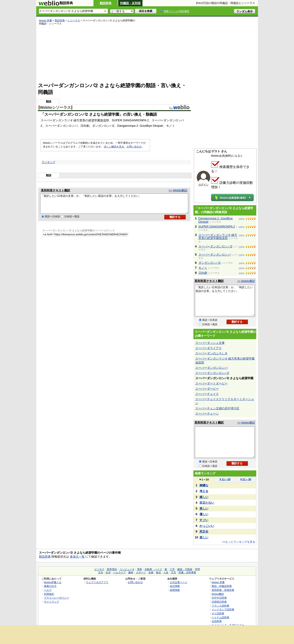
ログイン (203, 185)
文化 (101, 572)
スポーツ (141, 572)
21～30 (245, 479)
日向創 (203, 273)
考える (204, 491)
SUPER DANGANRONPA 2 (217, 227)
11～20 (225, 479)
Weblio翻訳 (218, 594)
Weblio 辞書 (45, 20)
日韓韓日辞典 (219, 602)
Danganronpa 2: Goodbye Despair (216, 220)
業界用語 (112, 569)
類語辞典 (106, 3)
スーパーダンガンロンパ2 (215, 246)
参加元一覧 (77, 557)
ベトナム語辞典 (220, 617)
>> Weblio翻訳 (178, 190)
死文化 (204, 531)
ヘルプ (48, 590)
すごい (204, 520)
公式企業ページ (179, 582)
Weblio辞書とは (53, 582)
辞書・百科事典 (187, 572)
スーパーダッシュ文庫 (210, 343)
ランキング (49, 162)
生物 (151, 572)
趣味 (131, 572)
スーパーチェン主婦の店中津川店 (217, 408)
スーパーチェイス (207, 394)
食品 (158, 572)
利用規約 (49, 594)
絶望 (91, 120)
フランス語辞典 (220, 606)
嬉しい (204, 497)
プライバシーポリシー (57, 598)
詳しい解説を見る (114, 147)
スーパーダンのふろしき (211, 353)
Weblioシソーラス (55, 108)
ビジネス (99, 569)
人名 (166, 572)
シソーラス (74, 20)
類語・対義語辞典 (222, 586)
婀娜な (204, 485)
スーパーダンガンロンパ (215, 255)
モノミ (203, 268)
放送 (103, 120)
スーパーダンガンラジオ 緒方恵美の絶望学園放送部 (218, 237)
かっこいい (207, 526)
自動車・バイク (153, 569)
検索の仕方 (50, 586)
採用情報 (175, 590)
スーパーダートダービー (211, 383)
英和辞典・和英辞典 (223, 590)
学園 (97, 120)
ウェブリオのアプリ (97, 582)
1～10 (204, 479)
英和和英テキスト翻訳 (56, 190)
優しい (204, 514)
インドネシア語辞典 (223, 609)
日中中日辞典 (219, 598)
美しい (204, 508)
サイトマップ (52, 602)
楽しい (204, 537)
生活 (108, 572)
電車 (140, 569)
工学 (172, 569)
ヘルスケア (119, 572)
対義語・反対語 (130, 3)
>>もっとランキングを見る (239, 542)
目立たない (207, 503)
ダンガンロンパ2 (210, 263)
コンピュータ (127, 569)
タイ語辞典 (218, 613)
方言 (174, 572)
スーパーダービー (207, 389)
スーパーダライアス (209, 348)
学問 (197, 569)
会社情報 (175, 586)
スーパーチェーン (207, 414)
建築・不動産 (185, 569)
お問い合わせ (134, 147)
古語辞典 (217, 621)
